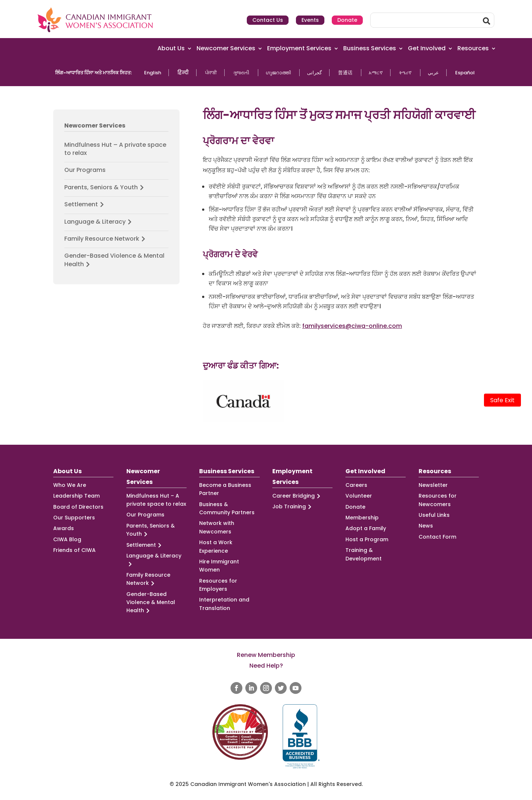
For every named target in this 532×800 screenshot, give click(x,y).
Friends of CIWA (74, 550)
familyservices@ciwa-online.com (352, 326)
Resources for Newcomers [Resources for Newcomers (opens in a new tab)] (438, 500)
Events (310, 20)
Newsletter (433, 485)
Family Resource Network (106, 239)
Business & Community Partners (227, 508)
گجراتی (314, 73)
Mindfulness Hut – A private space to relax (115, 149)
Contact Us (268, 20)
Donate (347, 20)
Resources (473, 49)
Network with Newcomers (217, 527)
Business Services (370, 49)
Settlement (85, 204)
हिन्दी (183, 73)
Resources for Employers (218, 585)
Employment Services (299, 49)
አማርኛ (376, 73)
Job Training (293, 507)
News (426, 526)
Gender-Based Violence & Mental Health (114, 260)
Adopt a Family (366, 528)
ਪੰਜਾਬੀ (211, 73)
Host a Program (367, 539)
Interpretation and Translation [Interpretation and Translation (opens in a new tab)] (224, 604)
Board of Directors (78, 507)
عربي (433, 73)
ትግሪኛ (405, 73)
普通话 (345, 73)
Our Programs (85, 170)
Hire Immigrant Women (219, 566)
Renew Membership (266, 655)
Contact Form (437, 537)
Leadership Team (76, 496)
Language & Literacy (99, 222)
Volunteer (359, 496)
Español (465, 73)
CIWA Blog (67, 539)
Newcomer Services (226, 49)
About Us (171, 49)
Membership (362, 518)
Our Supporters (74, 518)
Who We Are (70, 485)
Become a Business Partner (225, 489)
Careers (356, 485)
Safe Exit (502, 400)
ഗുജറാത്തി (278, 73)
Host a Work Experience (216, 546)
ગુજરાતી (241, 73)
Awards (64, 528)
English (153, 73)
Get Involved (427, 49)
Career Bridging (297, 496)
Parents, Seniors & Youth (105, 187)
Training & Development (364, 554)
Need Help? (266, 666)
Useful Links (434, 515)
